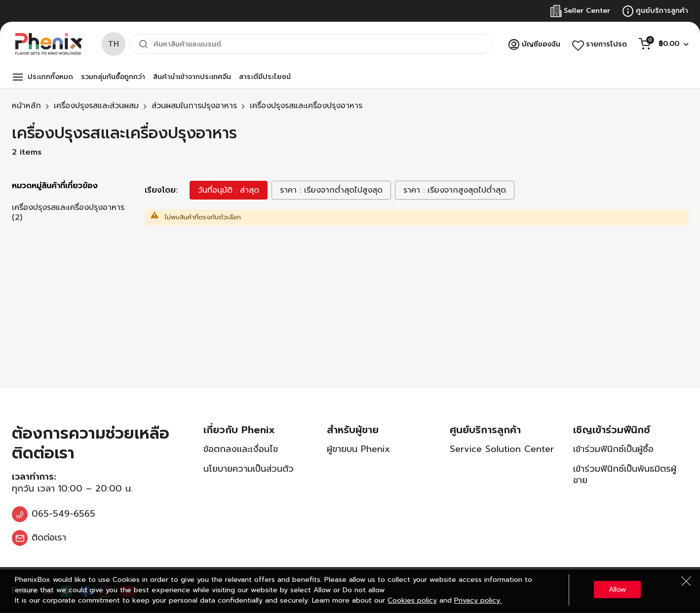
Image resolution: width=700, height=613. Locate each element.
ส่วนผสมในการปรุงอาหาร (194, 106)
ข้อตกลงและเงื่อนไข (241, 449)
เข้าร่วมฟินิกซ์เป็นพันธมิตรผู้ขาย (625, 474)
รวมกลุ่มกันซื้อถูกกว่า (113, 77)
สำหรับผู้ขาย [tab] (353, 430)
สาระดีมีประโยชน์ (265, 77)
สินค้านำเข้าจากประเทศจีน (192, 77)
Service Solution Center (502, 449)
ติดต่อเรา (49, 537)
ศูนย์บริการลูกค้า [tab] (485, 430)
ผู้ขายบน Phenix (358, 449)
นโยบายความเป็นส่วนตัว (249, 469)
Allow (617, 590)
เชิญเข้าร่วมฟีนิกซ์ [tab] (612, 430)
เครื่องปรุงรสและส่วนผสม (96, 106)
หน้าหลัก (26, 106)
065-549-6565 (63, 514)
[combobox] (311, 44)
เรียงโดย (160, 190)
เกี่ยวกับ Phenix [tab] (239, 430)
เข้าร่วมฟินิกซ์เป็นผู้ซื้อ (613, 449)
